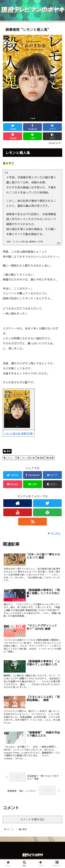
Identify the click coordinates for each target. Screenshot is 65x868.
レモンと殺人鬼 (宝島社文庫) (19, 433)
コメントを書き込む (33, 819)
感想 (41, 458)
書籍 (7, 451)
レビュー (9, 458)
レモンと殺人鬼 (26, 458)
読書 (50, 458)
